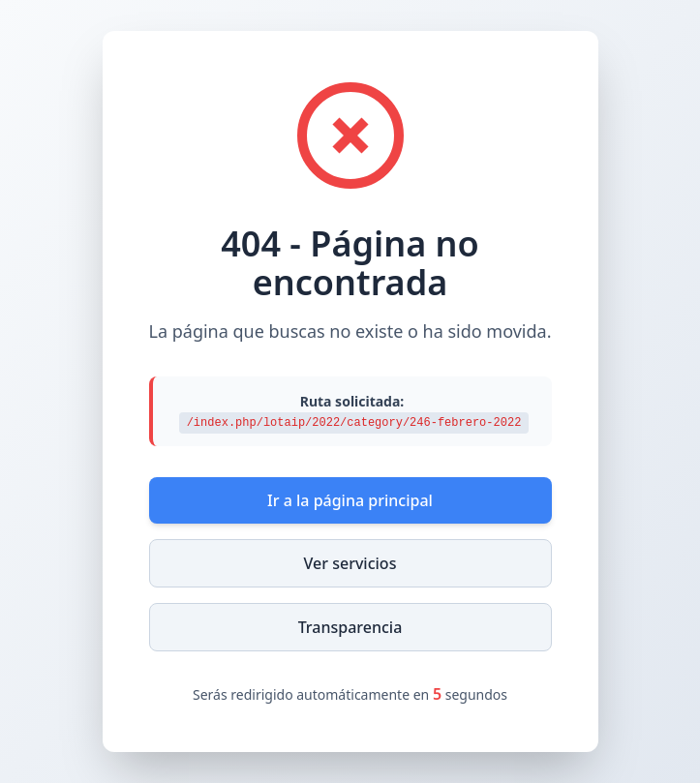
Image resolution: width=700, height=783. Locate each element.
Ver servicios (350, 563)
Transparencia (350, 627)
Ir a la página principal (350, 500)
